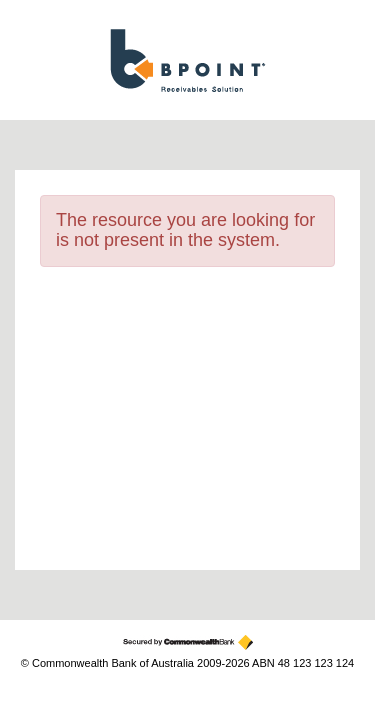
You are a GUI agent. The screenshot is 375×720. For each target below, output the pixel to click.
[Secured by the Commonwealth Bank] (188, 642)
